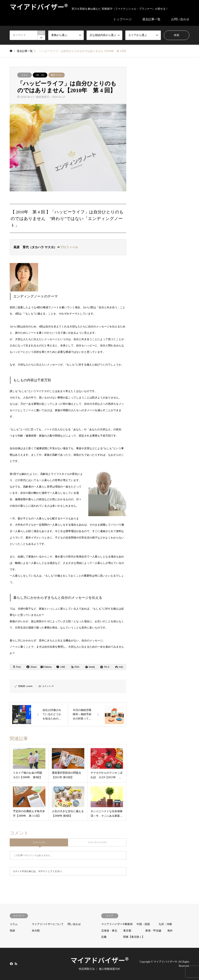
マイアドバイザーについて (48, 924)
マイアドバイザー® (99, 960)
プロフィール (69, 247)
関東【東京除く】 (134, 937)
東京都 (127, 931)
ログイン (43, 871)
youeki (30, 686)
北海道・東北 (109, 931)
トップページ (122, 19)
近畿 (104, 937)
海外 (170, 931)
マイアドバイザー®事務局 (117, 924)
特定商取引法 (87, 969)
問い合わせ (74, 924)
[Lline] (61, 667)
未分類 (36, 931)
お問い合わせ (180, 19)
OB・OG (40, 75)
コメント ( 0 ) (39, 842)
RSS (16, 964)
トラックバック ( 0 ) (97, 842)
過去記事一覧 (151, 19)
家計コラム (57, 75)
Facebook (11, 964)
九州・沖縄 (165, 924)
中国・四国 (143, 924)
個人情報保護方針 (110, 969)
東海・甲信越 (153, 931)
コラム (24, 75)
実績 (12, 931)
